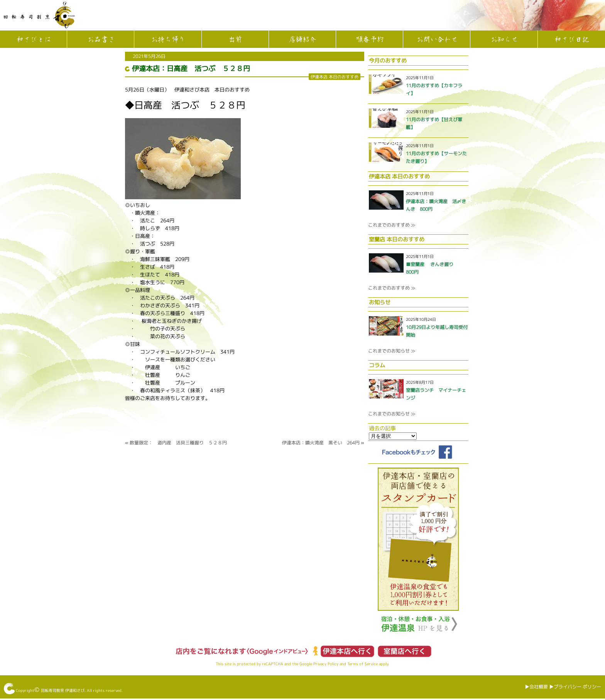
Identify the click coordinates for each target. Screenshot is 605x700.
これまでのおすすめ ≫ (392, 225)
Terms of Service (362, 664)
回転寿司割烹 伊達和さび (63, 690)
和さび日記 (571, 40)
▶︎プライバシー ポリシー (575, 687)
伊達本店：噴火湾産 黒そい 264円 (321, 443)
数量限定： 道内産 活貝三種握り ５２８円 (178, 443)
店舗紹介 (302, 40)
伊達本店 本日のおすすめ (335, 77)
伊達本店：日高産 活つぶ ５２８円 (191, 69)
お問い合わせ (437, 40)
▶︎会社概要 (536, 687)
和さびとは (34, 40)
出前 (235, 40)
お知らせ (504, 40)
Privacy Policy (326, 664)
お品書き (101, 40)
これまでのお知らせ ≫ (392, 351)
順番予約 (370, 40)
